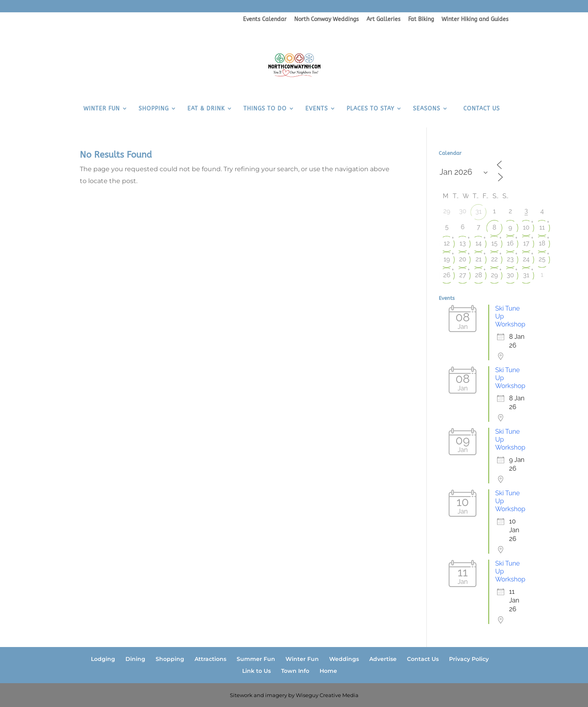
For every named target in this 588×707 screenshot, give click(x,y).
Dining (135, 659)
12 (447, 243)
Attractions (210, 659)
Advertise (383, 659)
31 (479, 212)
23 (510, 259)
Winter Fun (302, 659)
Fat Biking (421, 20)
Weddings (344, 659)
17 (526, 243)
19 (447, 259)
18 (542, 243)
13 (463, 243)
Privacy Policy (469, 659)
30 (510, 275)
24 (526, 259)
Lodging (103, 659)
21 (479, 259)
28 (478, 275)
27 (463, 275)
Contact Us (423, 659)
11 (542, 227)
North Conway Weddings (327, 20)
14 (479, 243)
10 (526, 227)
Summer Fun (256, 659)
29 (494, 275)
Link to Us (256, 671)
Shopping (170, 659)
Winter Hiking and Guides (475, 20)
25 (542, 259)
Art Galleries (384, 20)
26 (447, 275)
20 (463, 259)
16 (510, 243)
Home (328, 671)
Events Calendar (265, 20)
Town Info (295, 671)
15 (495, 243)
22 (494, 259)
